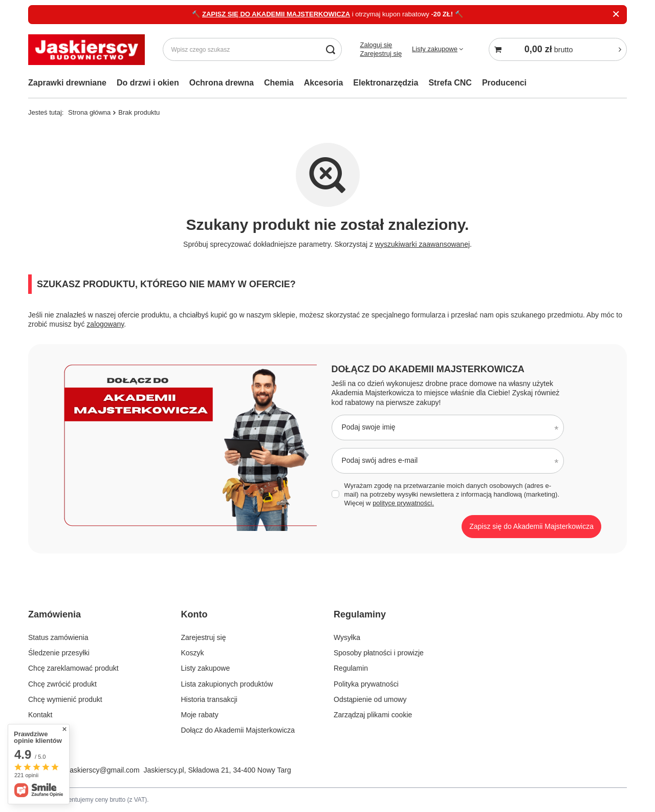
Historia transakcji (209, 699)
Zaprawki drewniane (67, 83)
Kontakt (40, 715)
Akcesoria (324, 83)
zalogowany (105, 324)
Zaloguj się (376, 45)
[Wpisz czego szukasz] (252, 49)
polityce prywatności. (403, 503)
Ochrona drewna (222, 83)
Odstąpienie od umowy (370, 699)
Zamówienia (54, 614)
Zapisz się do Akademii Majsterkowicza (531, 526)
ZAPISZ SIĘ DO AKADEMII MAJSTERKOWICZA (276, 14)
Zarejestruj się (381, 54)
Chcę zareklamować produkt (73, 668)
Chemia (279, 83)
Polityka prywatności (366, 684)
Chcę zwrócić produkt (62, 684)
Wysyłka (347, 637)
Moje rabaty (200, 715)
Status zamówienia (58, 637)
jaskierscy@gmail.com (104, 770)
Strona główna (89, 112)
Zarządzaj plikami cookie (373, 715)
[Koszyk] (558, 49)
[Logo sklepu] (86, 50)
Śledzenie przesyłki (59, 653)
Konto (194, 614)
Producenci (504, 83)
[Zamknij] (616, 14)
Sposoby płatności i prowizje (379, 653)
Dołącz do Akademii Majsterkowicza (428, 369)
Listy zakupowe (435, 49)
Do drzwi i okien (148, 83)
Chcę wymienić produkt (65, 699)
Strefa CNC (450, 83)
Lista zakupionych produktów (227, 684)
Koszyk (193, 653)
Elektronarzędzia (386, 83)
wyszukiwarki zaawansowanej (422, 244)
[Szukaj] (330, 49)
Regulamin (351, 668)
